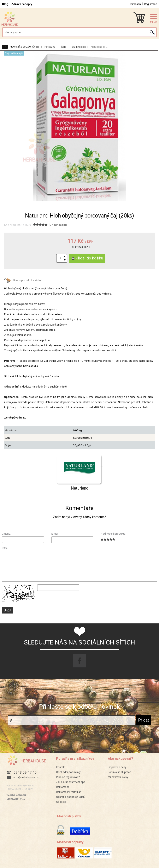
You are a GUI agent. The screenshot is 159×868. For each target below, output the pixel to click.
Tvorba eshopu (16, 795)
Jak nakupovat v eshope (71, 782)
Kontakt (61, 767)
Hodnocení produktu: (113, 534)
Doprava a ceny (117, 767)
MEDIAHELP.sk (16, 799)
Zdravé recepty (22, 4)
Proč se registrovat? (68, 777)
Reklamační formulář (68, 792)
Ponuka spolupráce (119, 772)
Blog (5, 4)
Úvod (36, 47)
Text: (5, 548)
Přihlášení (136, 4)
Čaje (64, 47)
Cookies (61, 802)
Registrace (151, 4)
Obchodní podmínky (68, 772)
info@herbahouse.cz (26, 777)
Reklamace (63, 787)
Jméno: (7, 534)
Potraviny (50, 47)
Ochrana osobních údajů (71, 797)
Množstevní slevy (118, 777)
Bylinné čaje (79, 47)
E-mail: (55, 534)
